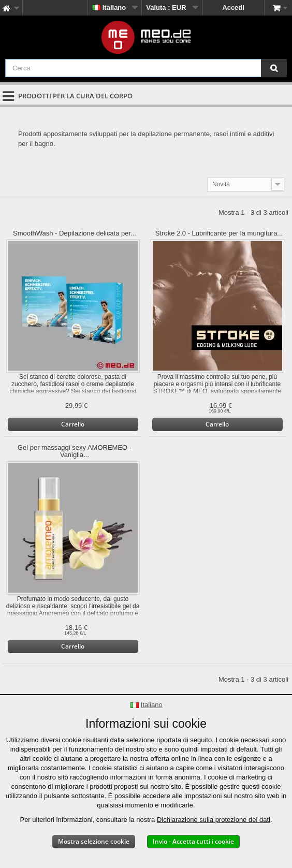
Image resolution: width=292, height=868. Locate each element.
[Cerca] (274, 68)
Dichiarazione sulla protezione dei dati (214, 820)
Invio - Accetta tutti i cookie (193, 841)
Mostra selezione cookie (94, 841)
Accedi (233, 8)
